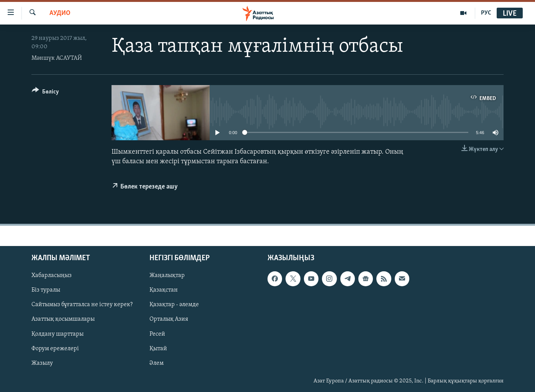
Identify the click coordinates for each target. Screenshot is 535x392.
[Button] (45, 93)
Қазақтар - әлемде (174, 305)
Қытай (158, 349)
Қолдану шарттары (57, 334)
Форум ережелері (55, 349)
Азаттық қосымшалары (63, 320)
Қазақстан (164, 290)
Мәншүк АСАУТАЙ (57, 58)
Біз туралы (46, 290)
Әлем (157, 363)
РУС (486, 13)
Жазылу (42, 363)
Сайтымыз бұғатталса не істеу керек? (82, 305)
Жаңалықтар (167, 276)
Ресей (157, 334)
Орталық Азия (169, 320)
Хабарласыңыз (52, 276)
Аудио (60, 13)
